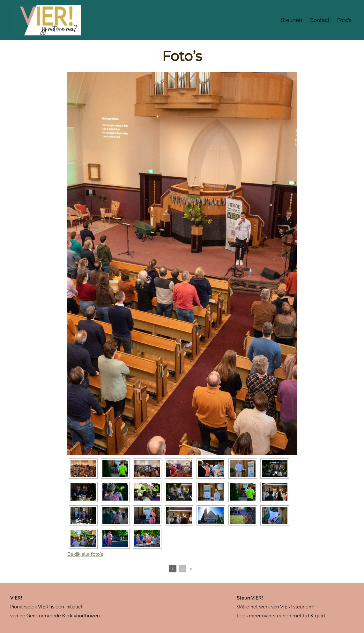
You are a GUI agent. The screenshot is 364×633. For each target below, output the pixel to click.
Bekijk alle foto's (85, 554)
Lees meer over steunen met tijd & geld (281, 616)
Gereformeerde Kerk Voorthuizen (63, 616)
